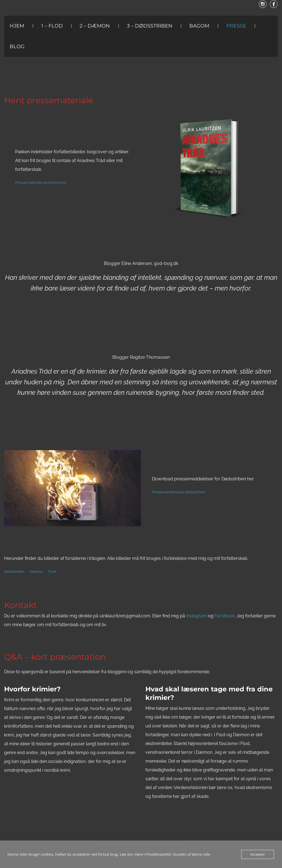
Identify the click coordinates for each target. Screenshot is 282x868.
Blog (17, 46)
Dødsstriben (14, 572)
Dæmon (36, 572)
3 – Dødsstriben (150, 26)
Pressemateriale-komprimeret (40, 183)
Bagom (199, 26)
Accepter (258, 854)
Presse (236, 26)
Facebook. (225, 616)
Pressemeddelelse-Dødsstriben (179, 492)
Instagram (197, 616)
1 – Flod (52, 26)
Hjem (17, 26)
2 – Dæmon (95, 26)
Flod (52, 572)
